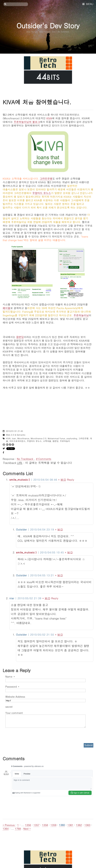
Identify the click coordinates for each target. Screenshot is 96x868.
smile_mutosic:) (20, 480)
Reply (71, 480)
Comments (44, 459)
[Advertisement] (48, 408)
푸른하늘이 (65, 441)
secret (9, 707)
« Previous (9, 825)
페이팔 (6, 308)
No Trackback (25, 459)
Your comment (14, 713)
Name (10, 676)
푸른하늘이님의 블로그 (27, 122)
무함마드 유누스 (42, 193)
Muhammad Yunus (56, 438)
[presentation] (26, 735)
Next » (27, 829)
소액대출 (47, 441)
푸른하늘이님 (81, 315)
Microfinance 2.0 (38, 438)
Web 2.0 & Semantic (16, 435)
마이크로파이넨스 (18, 441)
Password (12, 686)
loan (14, 438)
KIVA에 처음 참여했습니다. (37, 102)
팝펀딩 (20, 337)
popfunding (72, 438)
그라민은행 (46, 178)
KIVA (49, 118)
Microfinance (23, 438)
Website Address (15, 697)
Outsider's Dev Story (48, 25)
